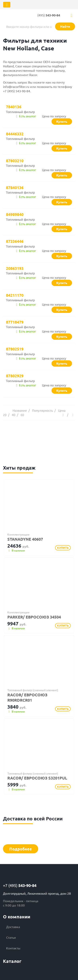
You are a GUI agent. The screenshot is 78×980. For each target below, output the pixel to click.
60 (22, 415)
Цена (62, 410)
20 (5, 415)
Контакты (13, 948)
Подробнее (21, 849)
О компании (17, 917)
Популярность (42, 410)
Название (20, 410)
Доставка (13, 927)
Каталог (12, 961)
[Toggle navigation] (7, 5)
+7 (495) (20, 885)
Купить (63, 548)
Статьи (11, 937)
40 (14, 415)
